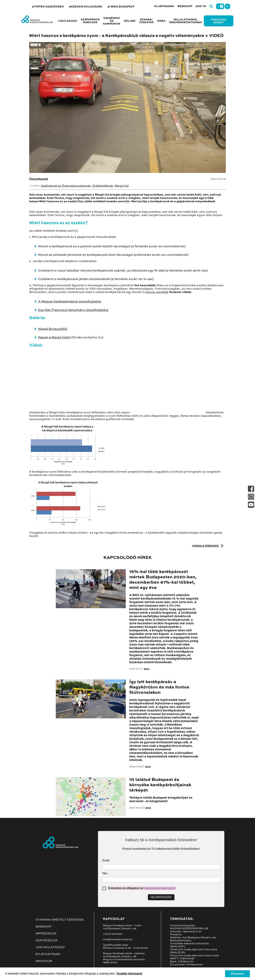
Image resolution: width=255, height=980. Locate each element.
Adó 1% (201, 6)
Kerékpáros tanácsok (90, 21)
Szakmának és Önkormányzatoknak (66, 186)
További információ (129, 974)
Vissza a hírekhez (205, 546)
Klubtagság (164, 6)
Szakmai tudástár (146, 21)
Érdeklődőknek (103, 186)
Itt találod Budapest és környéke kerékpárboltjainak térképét (160, 785)
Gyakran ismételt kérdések (60, 920)
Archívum (44, 961)
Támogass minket (219, 21)
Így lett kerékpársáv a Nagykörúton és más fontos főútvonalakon (159, 687)
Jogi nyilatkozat (50, 947)
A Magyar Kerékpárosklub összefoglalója (70, 302)
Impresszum (46, 934)
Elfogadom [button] (237, 974)
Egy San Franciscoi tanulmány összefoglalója (73, 310)
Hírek (161, 21)
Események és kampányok (112, 21)
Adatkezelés (46, 941)
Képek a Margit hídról (54, 338)
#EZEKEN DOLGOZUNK (86, 7)
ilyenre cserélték (157, 292)
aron (147, 669)
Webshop (185, 6)
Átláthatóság (48, 954)
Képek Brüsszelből (53, 329)
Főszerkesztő (39, 179)
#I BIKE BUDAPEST (121, 7)
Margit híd (122, 186)
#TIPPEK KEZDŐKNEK (48, 7)
